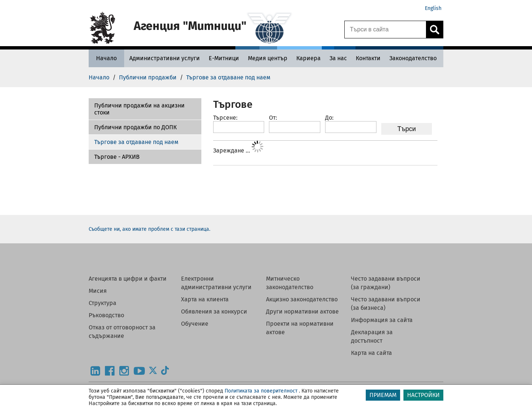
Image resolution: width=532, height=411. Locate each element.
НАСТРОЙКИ (423, 395)
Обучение (195, 324)
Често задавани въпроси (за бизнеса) (386, 304)
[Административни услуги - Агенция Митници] (165, 58)
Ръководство (106, 315)
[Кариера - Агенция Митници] (308, 58)
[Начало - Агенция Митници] (106, 58)
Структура (103, 303)
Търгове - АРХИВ (117, 157)
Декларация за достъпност (372, 336)
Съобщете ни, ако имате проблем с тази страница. (149, 229)
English (433, 8)
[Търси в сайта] (385, 30)
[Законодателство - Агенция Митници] (413, 58)
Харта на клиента (205, 299)
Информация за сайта (382, 320)
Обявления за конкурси (214, 311)
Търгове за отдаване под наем (136, 142)
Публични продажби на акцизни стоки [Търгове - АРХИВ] (139, 109)
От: (273, 118)
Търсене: (225, 118)
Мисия (98, 291)
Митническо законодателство (290, 283)
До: (329, 118)
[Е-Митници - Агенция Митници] (224, 58)
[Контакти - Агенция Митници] (368, 58)
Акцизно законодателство (302, 299)
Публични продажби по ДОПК (135, 127)
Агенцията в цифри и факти (128, 279)
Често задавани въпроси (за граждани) (386, 283)
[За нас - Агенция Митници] (338, 58)
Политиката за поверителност (261, 391)
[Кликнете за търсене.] (434, 30)
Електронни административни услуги (216, 283)
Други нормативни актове (302, 311)
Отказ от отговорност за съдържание (122, 332)
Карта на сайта (371, 353)
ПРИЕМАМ (383, 395)
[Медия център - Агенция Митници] (268, 58)
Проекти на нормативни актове (300, 328)
